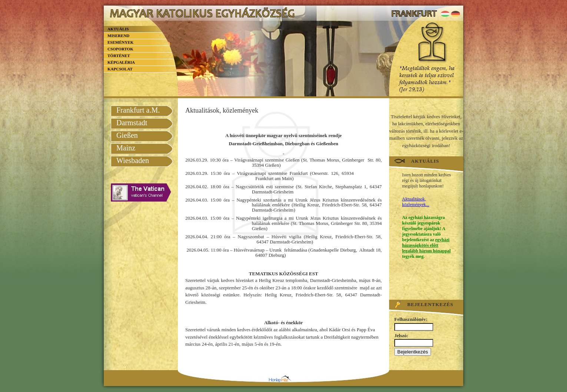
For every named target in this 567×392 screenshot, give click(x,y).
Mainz (126, 148)
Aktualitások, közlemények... (416, 202)
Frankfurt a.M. (138, 110)
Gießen (127, 135)
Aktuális (118, 29)
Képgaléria (121, 62)
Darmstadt (132, 123)
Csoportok (120, 49)
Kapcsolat (120, 69)
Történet (119, 56)
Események (120, 42)
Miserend (118, 36)
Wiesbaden (133, 160)
